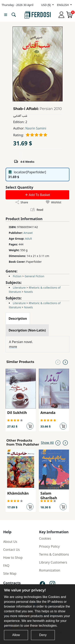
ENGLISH (63, 5)
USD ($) (46, 5)
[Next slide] (65, 362)
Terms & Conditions (54, 554)
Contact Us (11, 550)
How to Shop (13, 558)
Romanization (50, 570)
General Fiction (34, 276)
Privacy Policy (49, 546)
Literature (19, 288)
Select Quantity (19, 187)
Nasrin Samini (36, 128)
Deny (43, 635)
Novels (28, 292)
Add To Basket (37, 195)
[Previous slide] (58, 362)
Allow (16, 635)
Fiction (17, 276)
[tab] (18, 319)
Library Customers (53, 562)
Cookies (45, 538)
